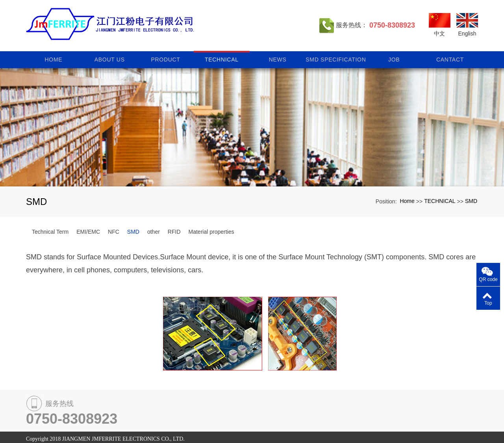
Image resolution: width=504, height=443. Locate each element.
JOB (394, 56)
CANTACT (450, 56)
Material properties (211, 228)
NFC (114, 228)
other (154, 228)
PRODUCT (166, 56)
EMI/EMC (88, 228)
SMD (471, 197)
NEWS (278, 56)
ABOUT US (110, 56)
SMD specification (336, 56)
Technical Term (50, 228)
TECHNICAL (222, 56)
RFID (174, 228)
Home (54, 56)
